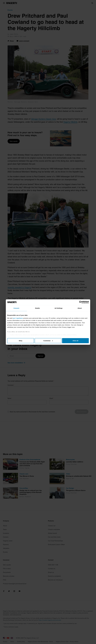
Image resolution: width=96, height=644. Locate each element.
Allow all (75, 341)
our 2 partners (18, 318)
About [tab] (80, 308)
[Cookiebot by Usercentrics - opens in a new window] (81, 302)
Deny (21, 341)
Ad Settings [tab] (58, 308)
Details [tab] (37, 308)
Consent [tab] (16, 308)
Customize (48, 341)
